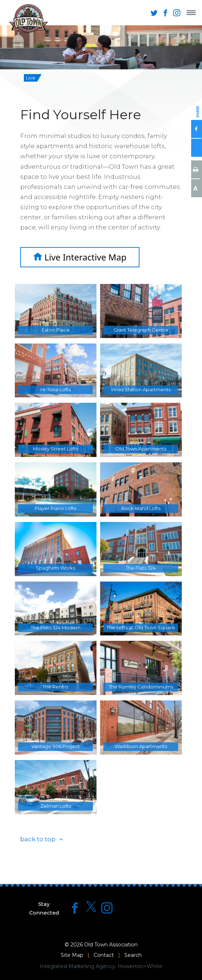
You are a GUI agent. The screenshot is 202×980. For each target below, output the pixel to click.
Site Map (72, 955)
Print (195, 169)
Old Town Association (111, 945)
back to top (38, 839)
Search (133, 955)
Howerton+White (140, 966)
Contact (104, 955)
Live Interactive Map (80, 257)
